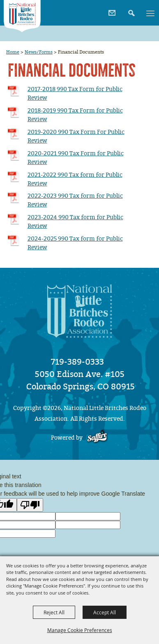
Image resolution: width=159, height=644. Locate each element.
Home (13, 52)
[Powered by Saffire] (97, 438)
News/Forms (39, 52)
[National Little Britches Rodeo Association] (22, 16)
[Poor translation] (30, 505)
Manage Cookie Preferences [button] (80, 630)
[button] (130, 10)
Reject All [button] (54, 612)
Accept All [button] (105, 612)
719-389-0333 (77, 362)
